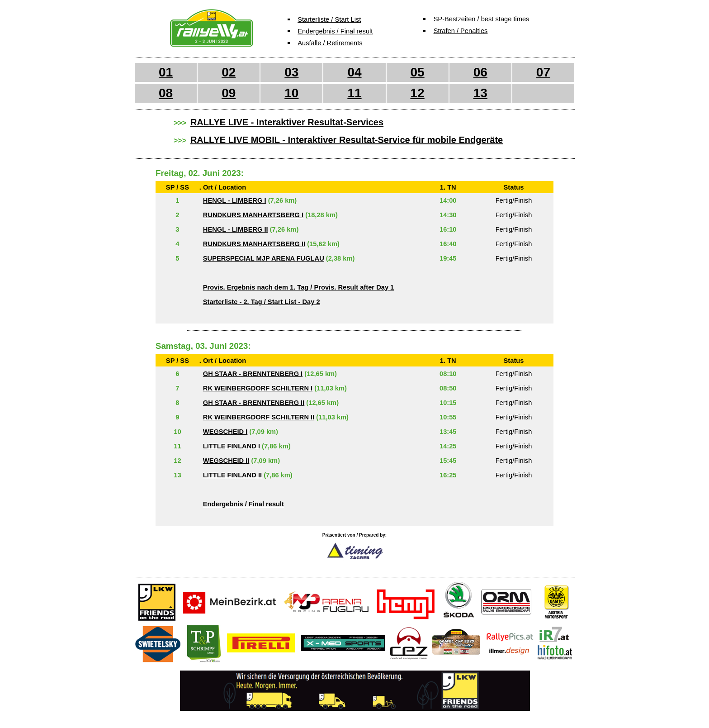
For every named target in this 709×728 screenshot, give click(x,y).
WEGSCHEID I (225, 432)
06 (480, 72)
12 (418, 93)
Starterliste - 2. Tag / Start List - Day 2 (262, 302)
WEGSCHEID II (226, 461)
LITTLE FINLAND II (232, 475)
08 (166, 93)
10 (291, 93)
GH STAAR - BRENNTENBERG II (254, 403)
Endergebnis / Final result (335, 31)
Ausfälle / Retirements (330, 43)
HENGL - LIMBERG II (236, 229)
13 (480, 93)
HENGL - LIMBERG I (235, 200)
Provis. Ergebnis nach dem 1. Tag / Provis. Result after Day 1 (298, 287)
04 (354, 72)
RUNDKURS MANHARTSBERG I (253, 215)
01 (166, 72)
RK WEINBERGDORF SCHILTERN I (258, 388)
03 (291, 72)
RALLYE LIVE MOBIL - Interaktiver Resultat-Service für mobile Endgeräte (347, 140)
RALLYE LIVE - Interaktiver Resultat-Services (287, 122)
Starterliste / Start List (329, 19)
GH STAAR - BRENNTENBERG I (253, 374)
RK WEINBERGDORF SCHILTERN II (259, 417)
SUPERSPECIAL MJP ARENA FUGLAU (264, 258)
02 (229, 72)
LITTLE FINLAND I (232, 446)
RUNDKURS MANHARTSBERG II (254, 244)
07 (543, 72)
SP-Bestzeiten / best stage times (482, 19)
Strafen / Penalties (461, 31)
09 (229, 93)
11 (354, 93)
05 (418, 72)
